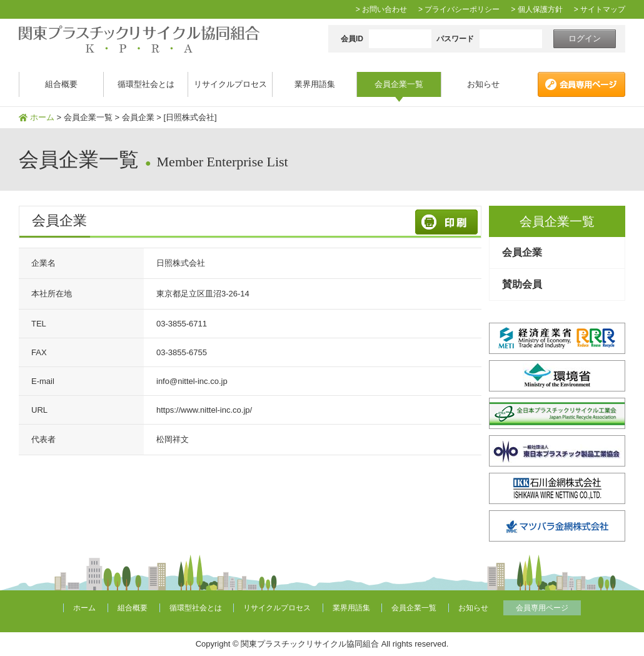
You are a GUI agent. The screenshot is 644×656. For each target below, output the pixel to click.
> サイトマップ (600, 9)
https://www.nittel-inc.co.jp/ (204, 410)
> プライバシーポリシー (459, 9)
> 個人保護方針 (536, 9)
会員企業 (522, 252)
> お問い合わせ (381, 9)
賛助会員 (522, 284)
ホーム (42, 117)
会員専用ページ (542, 608)
